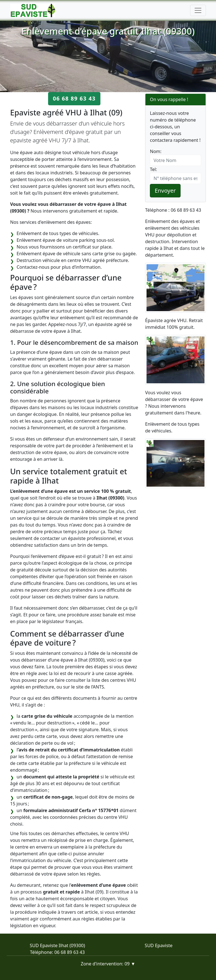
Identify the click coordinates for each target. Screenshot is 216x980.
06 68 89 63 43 (74, 98)
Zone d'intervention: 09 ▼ (108, 964)
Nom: (156, 151)
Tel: (153, 169)
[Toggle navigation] (198, 10)
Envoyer (165, 191)
